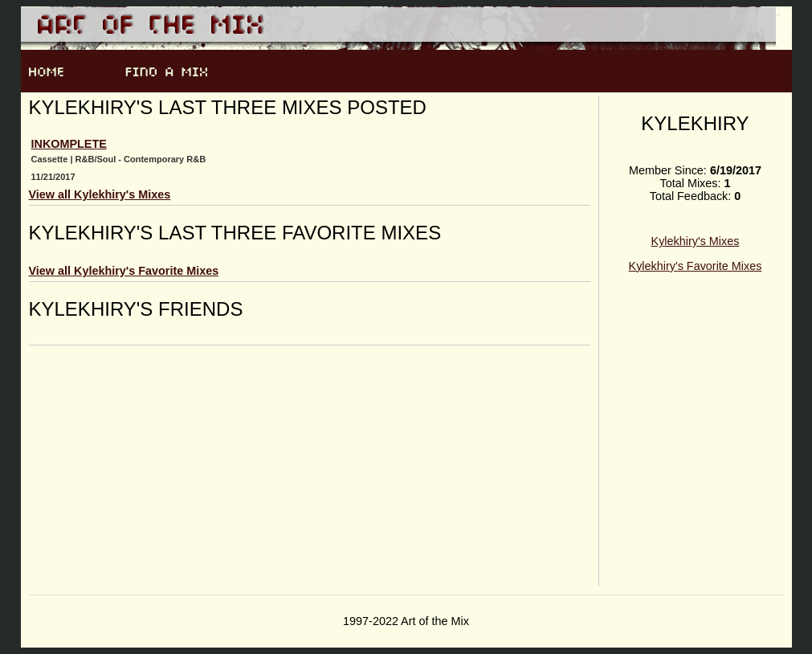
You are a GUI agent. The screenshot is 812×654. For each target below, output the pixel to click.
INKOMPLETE (69, 144)
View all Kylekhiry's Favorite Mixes (124, 271)
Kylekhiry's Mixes (696, 241)
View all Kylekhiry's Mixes (100, 194)
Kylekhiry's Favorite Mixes (696, 266)
